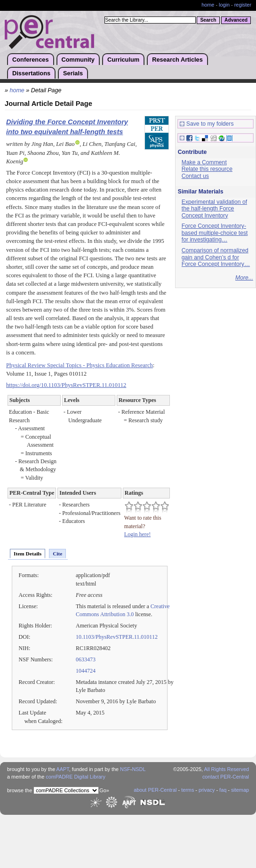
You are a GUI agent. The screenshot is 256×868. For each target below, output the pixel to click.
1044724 (86, 671)
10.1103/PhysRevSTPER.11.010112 (117, 637)
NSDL (139, 769)
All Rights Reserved (227, 769)
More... (244, 278)
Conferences (31, 60)
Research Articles (177, 60)
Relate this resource (207, 169)
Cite (57, 554)
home (208, 5)
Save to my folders (207, 124)
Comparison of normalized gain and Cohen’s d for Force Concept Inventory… (216, 257)
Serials (73, 73)
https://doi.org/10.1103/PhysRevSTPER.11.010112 (66, 385)
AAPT (63, 769)
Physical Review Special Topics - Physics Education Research (80, 365)
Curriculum (123, 60)
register (243, 5)
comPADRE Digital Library (76, 777)
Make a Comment (204, 162)
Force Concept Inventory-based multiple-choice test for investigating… (215, 233)
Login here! (137, 534)
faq (223, 790)
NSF (125, 769)
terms (188, 790)
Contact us (195, 176)
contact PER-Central (226, 777)
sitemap (240, 790)
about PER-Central (155, 790)
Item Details (28, 554)
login (224, 5)
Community (78, 60)
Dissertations (31, 73)
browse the (20, 790)
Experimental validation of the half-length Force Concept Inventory (214, 209)
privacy (207, 790)
